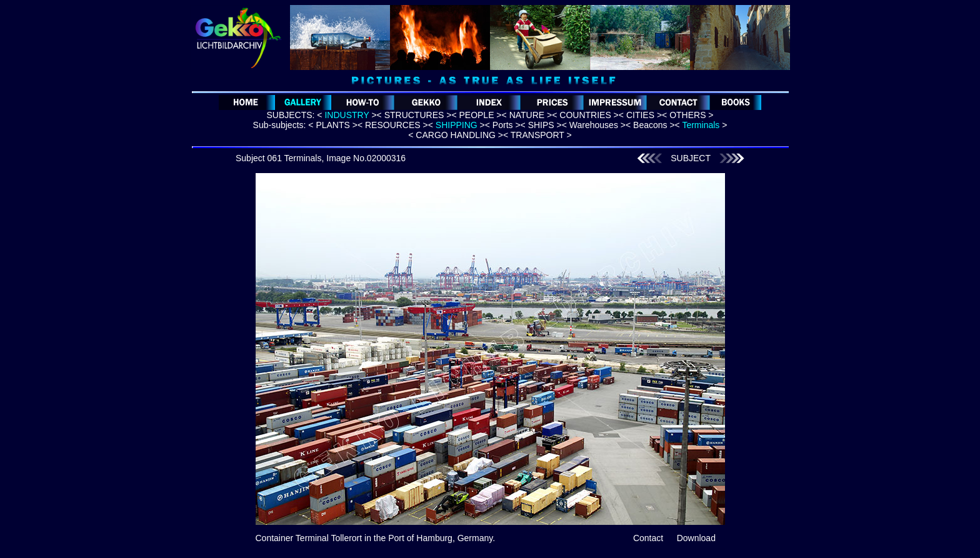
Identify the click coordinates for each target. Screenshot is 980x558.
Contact (648, 538)
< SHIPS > (541, 125)
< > (347, 115)
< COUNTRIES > (585, 115)
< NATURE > (527, 115)
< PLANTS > (333, 125)
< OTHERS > (687, 115)
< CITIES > (640, 115)
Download (696, 538)
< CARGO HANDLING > (456, 135)
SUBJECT (691, 158)
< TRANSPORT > (537, 135)
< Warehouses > (594, 125)
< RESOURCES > (393, 125)
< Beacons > (650, 125)
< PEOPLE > (476, 115)
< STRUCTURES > (414, 115)
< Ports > (503, 125)
